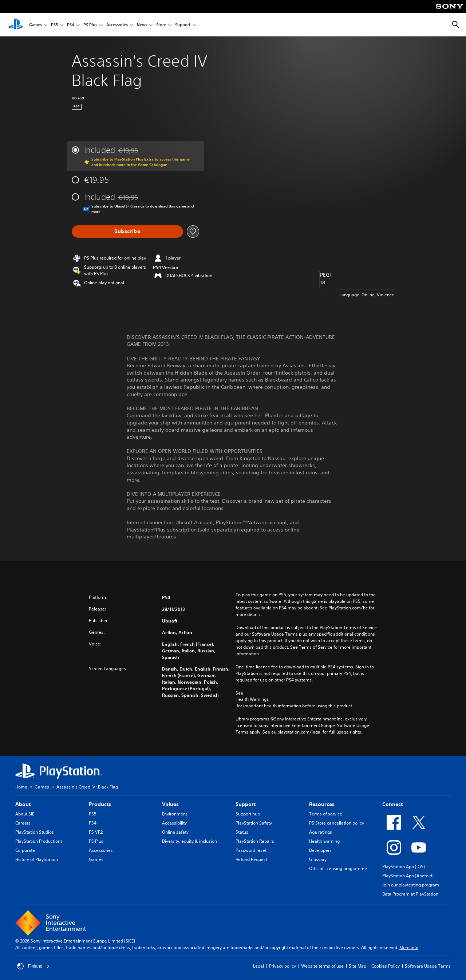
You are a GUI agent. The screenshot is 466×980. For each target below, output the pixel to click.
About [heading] (23, 804)
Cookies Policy (386, 966)
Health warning (324, 841)
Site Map (358, 966)
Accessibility (174, 823)
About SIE (25, 814)
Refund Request (251, 859)
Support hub (248, 814)
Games (35, 25)
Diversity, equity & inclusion (189, 841)
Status (242, 832)
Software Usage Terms (428, 966)
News (142, 25)
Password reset (251, 850)
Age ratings (321, 832)
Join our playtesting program (411, 885)
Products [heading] (100, 804)
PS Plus (90, 25)
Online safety (175, 832)
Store (161, 25)
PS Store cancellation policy (337, 823)
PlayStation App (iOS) (404, 867)
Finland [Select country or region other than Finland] (33, 966)
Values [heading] (170, 804)
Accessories (117, 25)
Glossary (318, 859)
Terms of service (326, 814)
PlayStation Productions (39, 841)
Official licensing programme (338, 868)
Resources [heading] (322, 804)
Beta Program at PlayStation (410, 894)
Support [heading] (246, 804)
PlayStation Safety (254, 823)
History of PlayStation (37, 859)
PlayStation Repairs (255, 841)
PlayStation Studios (35, 832)
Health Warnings (252, 699)
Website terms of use (322, 966)
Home (21, 787)
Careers (23, 823)
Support (183, 25)
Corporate (25, 850)
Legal (258, 966)
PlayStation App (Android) (408, 876)
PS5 (54, 25)
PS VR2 (96, 832)
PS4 (71, 25)
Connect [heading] (392, 804)
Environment (175, 814)
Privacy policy (283, 966)
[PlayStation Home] (16, 25)
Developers (320, 850)
